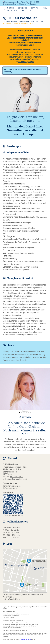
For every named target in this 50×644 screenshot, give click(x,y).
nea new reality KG (25, 639)
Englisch (33, 4)
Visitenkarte (17, 515)
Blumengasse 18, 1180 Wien (14, 2)
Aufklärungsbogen (26, 62)
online (28, 59)
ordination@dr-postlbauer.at (15, 4)
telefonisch (16, 59)
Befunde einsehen (10, 488)
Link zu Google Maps (11, 599)
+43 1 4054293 (33, 2)
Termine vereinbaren (12, 486)
